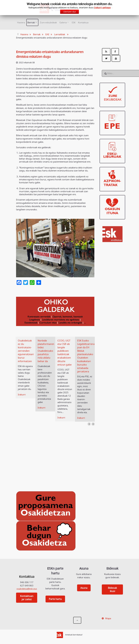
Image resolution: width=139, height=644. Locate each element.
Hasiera (21, 22)
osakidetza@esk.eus (27, 589)
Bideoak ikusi (112, 589)
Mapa (108, 618)
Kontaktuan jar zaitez (27, 598)
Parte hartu (55, 599)
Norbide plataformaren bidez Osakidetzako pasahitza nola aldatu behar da (46, 351)
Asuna (84, 588)
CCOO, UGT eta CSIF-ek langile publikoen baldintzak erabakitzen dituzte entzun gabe (65, 353)
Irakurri (22, 394)
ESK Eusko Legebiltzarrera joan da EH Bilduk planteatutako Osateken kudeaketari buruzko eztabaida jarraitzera (86, 356)
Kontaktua (83, 22)
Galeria (63, 22)
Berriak (31, 22)
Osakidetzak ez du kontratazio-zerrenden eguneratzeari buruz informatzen (26, 351)
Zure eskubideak (48, 22)
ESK (74, 22)
